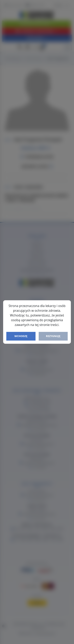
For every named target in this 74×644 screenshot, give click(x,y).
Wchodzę (21, 336)
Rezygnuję (53, 336)
